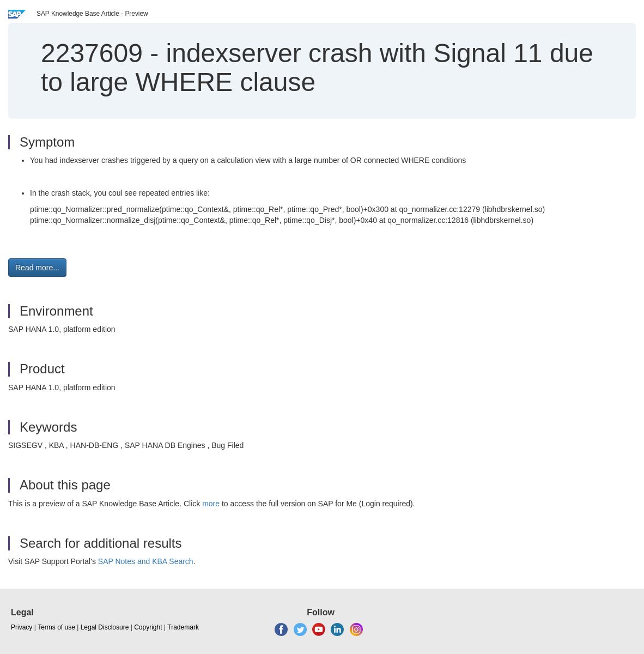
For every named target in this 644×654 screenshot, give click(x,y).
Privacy (22, 627)
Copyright (148, 627)
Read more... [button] (37, 268)
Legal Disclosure (105, 627)
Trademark (183, 627)
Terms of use (56, 627)
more (211, 504)
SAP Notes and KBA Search (146, 561)
